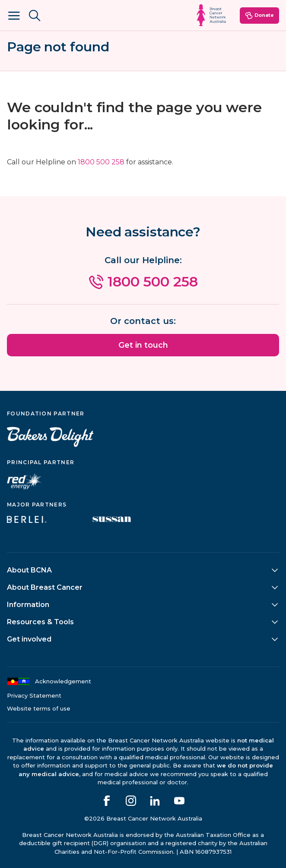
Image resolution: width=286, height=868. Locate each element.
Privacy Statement (34, 696)
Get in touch (143, 345)
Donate (259, 16)
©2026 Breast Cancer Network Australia (143, 818)
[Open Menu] (14, 16)
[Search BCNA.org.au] (35, 16)
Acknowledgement (49, 681)
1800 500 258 (101, 162)
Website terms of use (39, 709)
